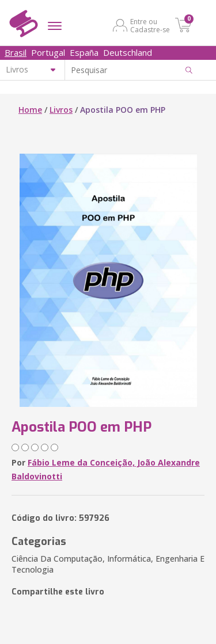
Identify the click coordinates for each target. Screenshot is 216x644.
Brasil (16, 52)
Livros (61, 110)
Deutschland (128, 52)
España (84, 52)
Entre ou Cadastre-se (150, 25)
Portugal (48, 52)
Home (30, 110)
